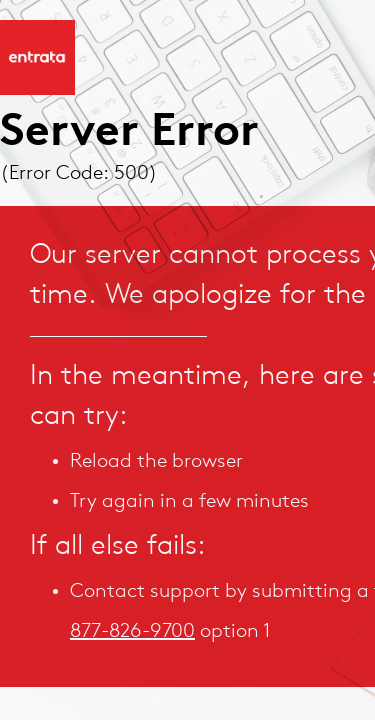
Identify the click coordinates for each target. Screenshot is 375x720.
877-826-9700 (132, 632)
